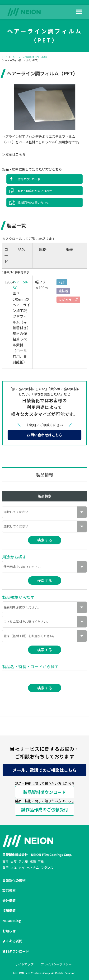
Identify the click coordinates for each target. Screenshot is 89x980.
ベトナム (33, 868)
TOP (5, 57)
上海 (14, 868)
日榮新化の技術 (14, 880)
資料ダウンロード (29, 179)
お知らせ (9, 931)
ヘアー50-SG (20, 285)
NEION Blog (12, 921)
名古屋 (23, 862)
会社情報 (9, 901)
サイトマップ (24, 964)
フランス (47, 868)
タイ (22, 868)
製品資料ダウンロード (45, 792)
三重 (41, 862)
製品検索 (9, 890)
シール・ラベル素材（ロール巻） (30, 57)
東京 (5, 862)
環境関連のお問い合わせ (33, 202)
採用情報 (9, 911)
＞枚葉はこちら (14, 154)
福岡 (33, 862)
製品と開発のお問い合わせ (35, 191)
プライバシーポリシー (56, 964)
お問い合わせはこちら (45, 435)
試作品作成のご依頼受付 (45, 809)
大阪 (14, 862)
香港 (5, 868)
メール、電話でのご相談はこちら (45, 770)
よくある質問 (12, 941)
